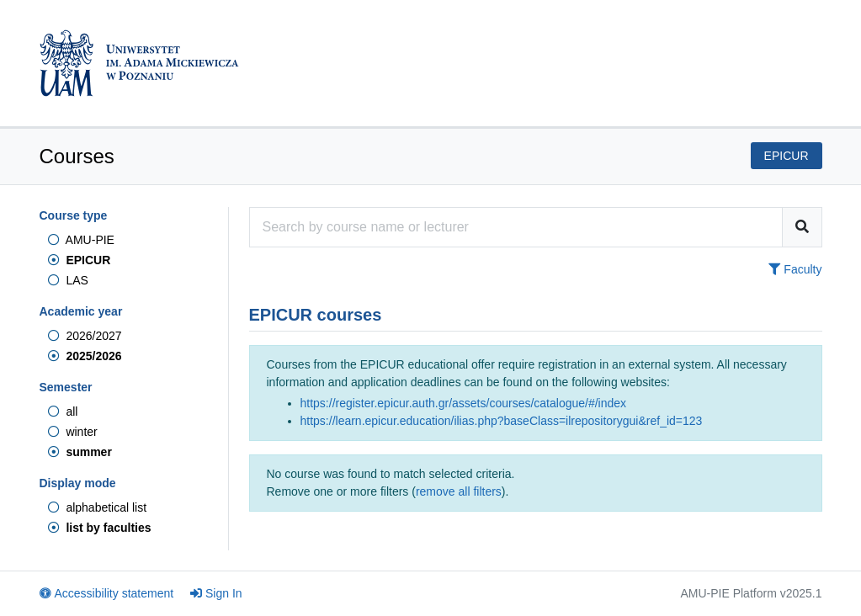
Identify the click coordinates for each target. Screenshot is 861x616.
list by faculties (100, 528)
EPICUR (80, 260)
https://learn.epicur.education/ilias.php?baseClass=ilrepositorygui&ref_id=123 (502, 421)
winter (73, 432)
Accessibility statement (107, 593)
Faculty (795, 269)
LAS (68, 280)
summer (80, 452)
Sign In (216, 593)
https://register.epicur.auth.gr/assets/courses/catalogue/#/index (464, 403)
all (63, 412)
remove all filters (459, 491)
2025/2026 (85, 356)
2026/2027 (85, 336)
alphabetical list (98, 507)
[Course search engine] (516, 227)
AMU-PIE (81, 240)
